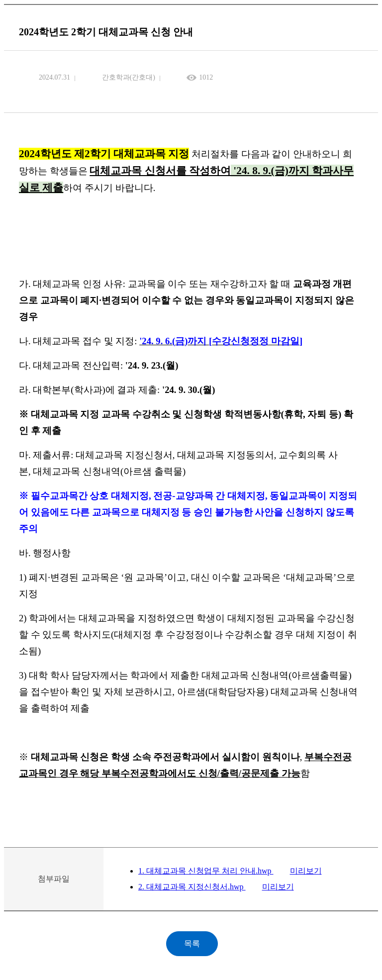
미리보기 (306, 871)
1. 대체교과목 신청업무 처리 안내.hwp (206, 871)
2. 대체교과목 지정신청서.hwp (192, 887)
